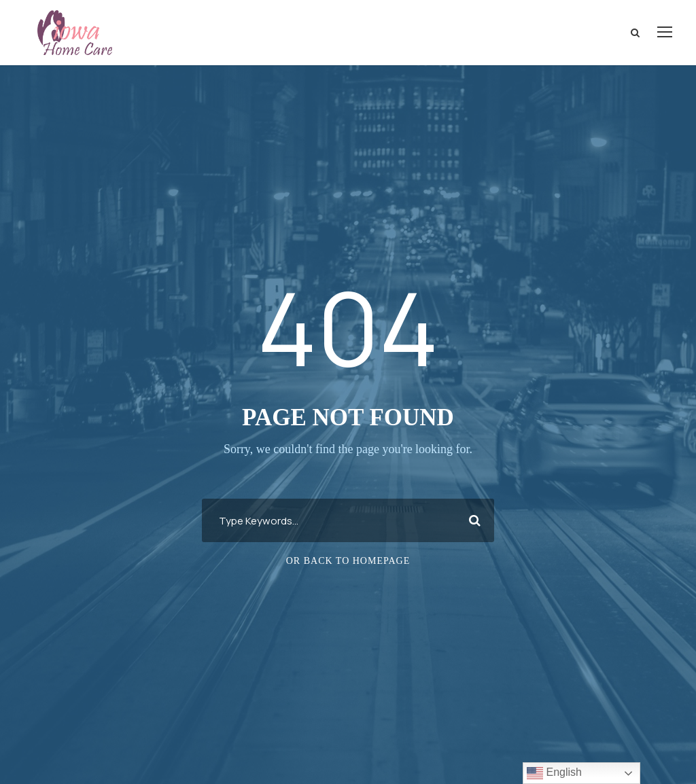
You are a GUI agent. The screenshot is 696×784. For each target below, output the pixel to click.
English (554, 773)
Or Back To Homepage (348, 561)
